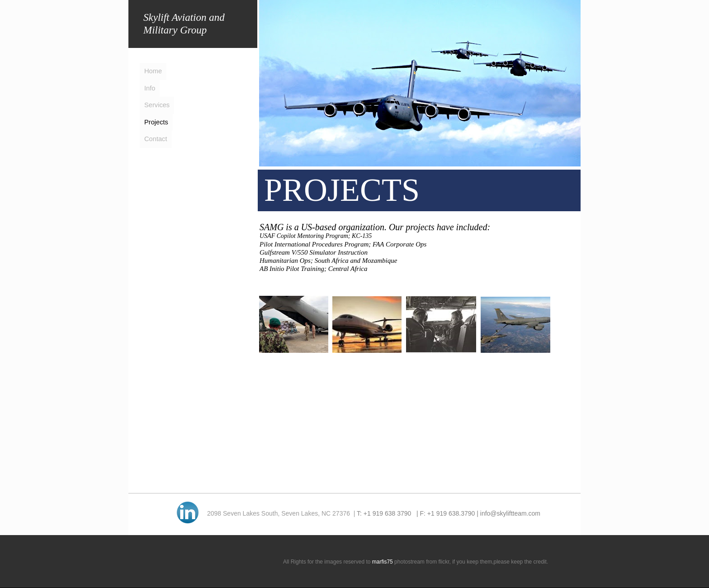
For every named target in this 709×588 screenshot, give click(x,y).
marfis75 (382, 562)
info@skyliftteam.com (510, 513)
